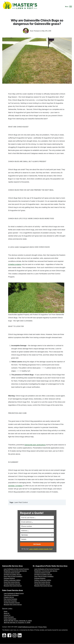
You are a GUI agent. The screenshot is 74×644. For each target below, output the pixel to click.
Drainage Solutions (9, 578)
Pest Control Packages (10, 599)
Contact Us (7, 615)
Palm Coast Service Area (13, 590)
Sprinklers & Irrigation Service (13, 575)
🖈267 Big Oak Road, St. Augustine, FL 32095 (17, 623)
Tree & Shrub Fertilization (11, 595)
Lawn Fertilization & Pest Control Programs (16, 569)
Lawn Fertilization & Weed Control (14, 593)
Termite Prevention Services (12, 584)
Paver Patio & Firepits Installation (44, 576)
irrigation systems (15, 264)
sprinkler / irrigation (15, 486)
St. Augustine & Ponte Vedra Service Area (50, 566)
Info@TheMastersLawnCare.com (28, 627)
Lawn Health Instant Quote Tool (41, 549)
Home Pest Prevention (10, 601)
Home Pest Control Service (12, 582)
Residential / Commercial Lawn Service (15, 571)
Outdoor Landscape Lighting (12, 580)
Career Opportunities (10, 619)
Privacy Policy (43, 627)
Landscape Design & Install (12, 573)
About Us (7, 613)
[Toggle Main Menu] (68, 7)
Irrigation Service (9, 597)
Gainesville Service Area (12, 566)
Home (6, 611)
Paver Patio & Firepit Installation (13, 576)
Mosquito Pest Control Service (13, 586)
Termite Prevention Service (42, 584)
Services (25, 535)
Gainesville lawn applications (35, 445)
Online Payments (9, 617)
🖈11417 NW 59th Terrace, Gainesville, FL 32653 (18, 621)
